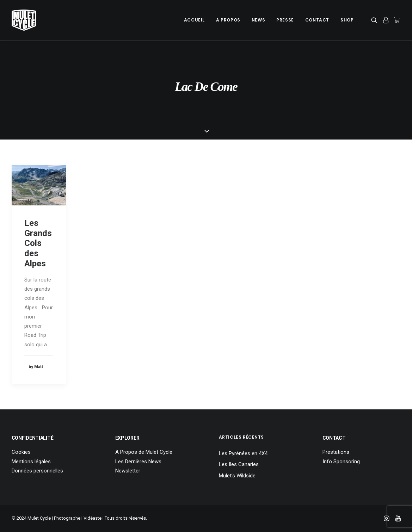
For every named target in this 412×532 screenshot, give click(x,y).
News (258, 20)
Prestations (336, 452)
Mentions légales (31, 462)
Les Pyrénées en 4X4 (243, 453)
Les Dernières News (138, 462)
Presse (285, 20)
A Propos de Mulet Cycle (144, 452)
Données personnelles (37, 471)
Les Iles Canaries (239, 464)
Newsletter (128, 471)
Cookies (21, 452)
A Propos (228, 20)
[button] (376, 20)
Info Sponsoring (341, 462)
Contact (317, 20)
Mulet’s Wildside (237, 476)
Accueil (194, 20)
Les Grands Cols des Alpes (38, 243)
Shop (347, 20)
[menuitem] (194, 20)
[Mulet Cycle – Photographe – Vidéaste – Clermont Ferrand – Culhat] (24, 20)
